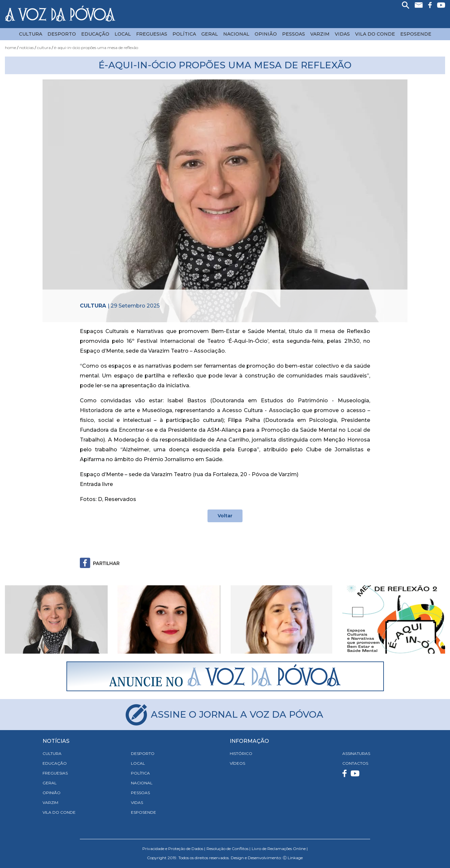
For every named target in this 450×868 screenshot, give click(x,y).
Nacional (236, 34)
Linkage (295, 858)
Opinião (266, 34)
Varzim (320, 34)
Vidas (342, 34)
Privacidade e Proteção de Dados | (174, 849)
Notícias (27, 48)
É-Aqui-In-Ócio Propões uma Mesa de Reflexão (96, 48)
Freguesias (152, 34)
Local (123, 34)
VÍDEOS (237, 763)
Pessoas (294, 34)
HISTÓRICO (241, 753)
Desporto (62, 34)
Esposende (416, 34)
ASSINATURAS (356, 753)
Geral (210, 34)
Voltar (225, 516)
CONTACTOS (355, 763)
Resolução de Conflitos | (228, 849)
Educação (95, 34)
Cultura (31, 34)
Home (10, 48)
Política (184, 34)
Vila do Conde (375, 34)
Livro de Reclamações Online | (280, 849)
